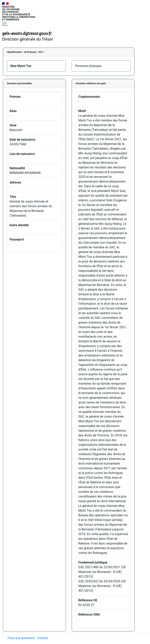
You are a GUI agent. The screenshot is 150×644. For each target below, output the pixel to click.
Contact (43, 638)
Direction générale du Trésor (28, 39)
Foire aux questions (21, 638)
